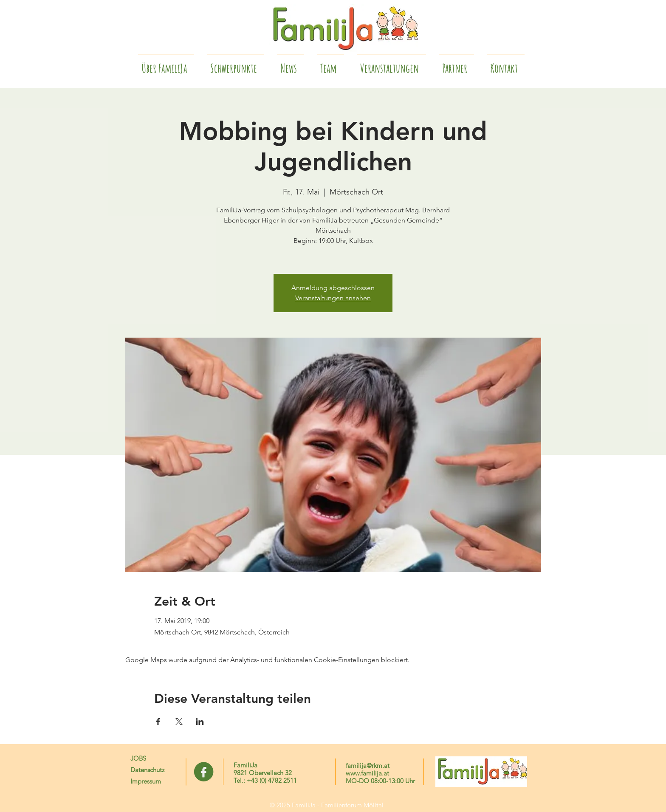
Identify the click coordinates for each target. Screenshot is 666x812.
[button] (456, 65)
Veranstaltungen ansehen (333, 298)
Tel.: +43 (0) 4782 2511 (265, 780)
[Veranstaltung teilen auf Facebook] (158, 722)
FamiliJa (246, 765)
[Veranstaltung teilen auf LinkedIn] (200, 722)
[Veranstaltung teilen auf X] (179, 722)
